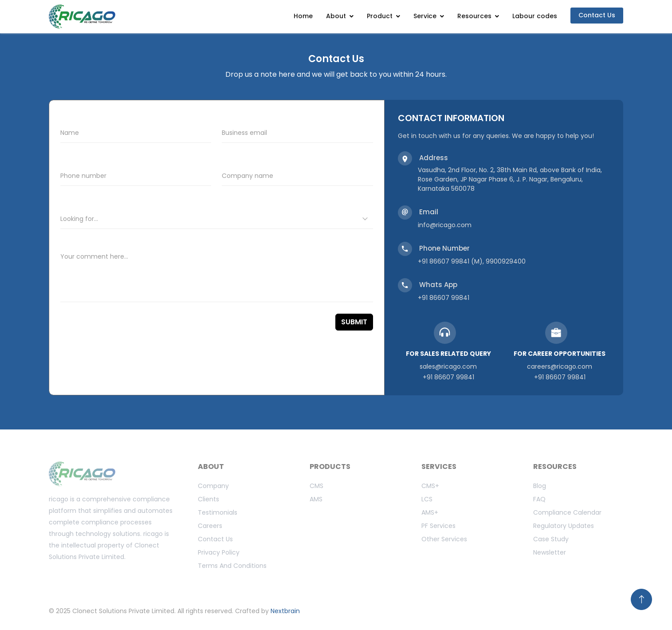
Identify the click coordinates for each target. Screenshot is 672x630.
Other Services (444, 539)
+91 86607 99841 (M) (450, 261)
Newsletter (550, 552)
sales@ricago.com (448, 366)
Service (425, 16)
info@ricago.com (445, 225)
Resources (474, 16)
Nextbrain (285, 611)
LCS (427, 499)
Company (213, 486)
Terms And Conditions (232, 566)
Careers (210, 526)
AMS (316, 499)
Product (380, 16)
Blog (540, 486)
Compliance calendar (567, 512)
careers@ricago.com (560, 366)
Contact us (215, 539)
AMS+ (430, 512)
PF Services (438, 526)
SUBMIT (354, 322)
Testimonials (218, 512)
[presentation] (105, 325)
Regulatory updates (564, 526)
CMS (316, 486)
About (336, 16)
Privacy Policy (219, 552)
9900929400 (506, 261)
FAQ (539, 499)
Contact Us (597, 15)
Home (303, 16)
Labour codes (535, 16)
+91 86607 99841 (444, 298)
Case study (551, 539)
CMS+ (430, 486)
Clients (208, 499)
